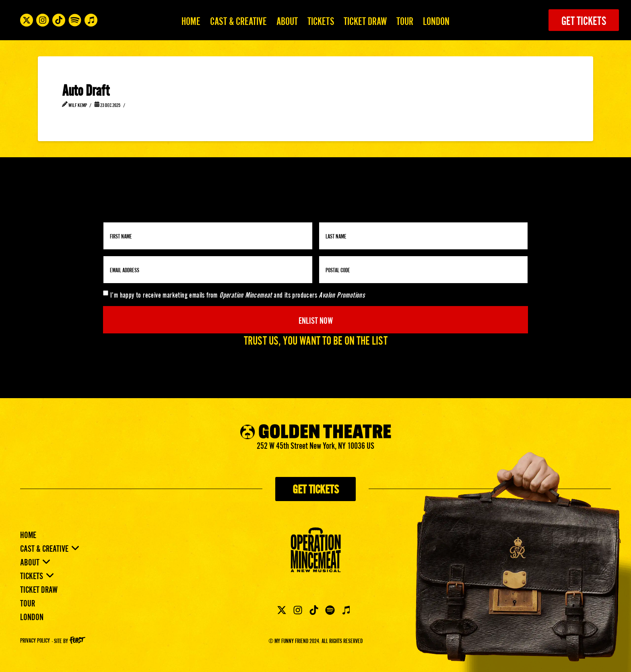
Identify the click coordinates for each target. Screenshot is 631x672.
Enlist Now (316, 320)
